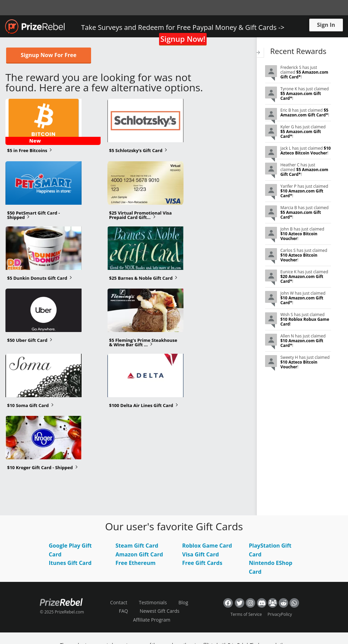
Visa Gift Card (201, 554)
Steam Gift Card (137, 546)
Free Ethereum (136, 563)
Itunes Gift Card (70, 563)
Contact (119, 602)
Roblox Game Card (207, 546)
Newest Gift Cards (160, 611)
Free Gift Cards (202, 563)
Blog (183, 602)
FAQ (124, 611)
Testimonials (153, 602)
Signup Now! (183, 39)
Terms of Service (246, 614)
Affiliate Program (152, 620)
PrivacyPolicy (280, 614)
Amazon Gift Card (139, 554)
